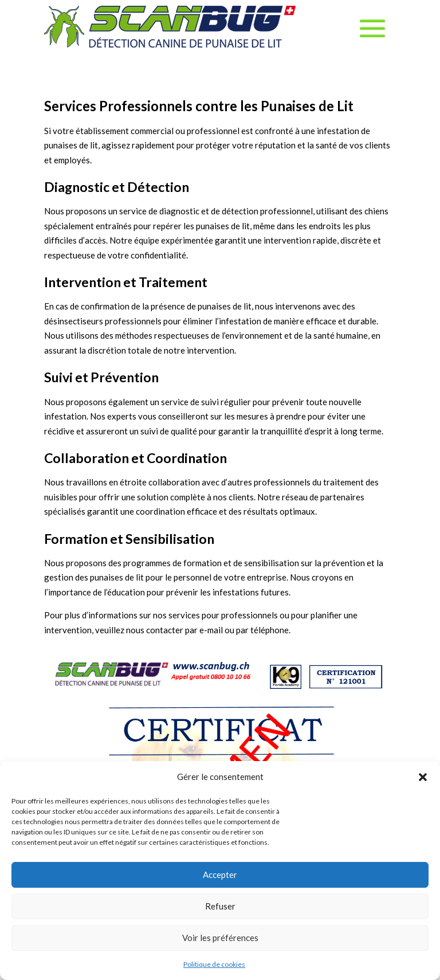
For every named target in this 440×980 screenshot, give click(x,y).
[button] (423, 777)
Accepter (220, 875)
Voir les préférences (220, 938)
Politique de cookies (214, 964)
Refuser (220, 906)
